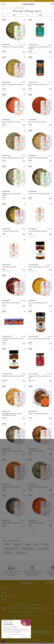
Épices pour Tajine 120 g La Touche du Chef (39, 339)
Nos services (27, 600)
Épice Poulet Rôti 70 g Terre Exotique (11, 122)
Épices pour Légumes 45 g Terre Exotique (12, 84)
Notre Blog (27, 592)
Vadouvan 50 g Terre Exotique (36, 451)
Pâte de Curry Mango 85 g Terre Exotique (39, 414)
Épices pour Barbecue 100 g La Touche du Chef (39, 85)
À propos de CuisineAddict (27, 596)
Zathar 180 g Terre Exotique (9, 267)
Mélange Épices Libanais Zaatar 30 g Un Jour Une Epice (40, 48)
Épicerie (7, 8)
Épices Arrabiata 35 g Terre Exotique (11, 303)
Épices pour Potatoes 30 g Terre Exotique (12, 523)
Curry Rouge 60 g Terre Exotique (37, 523)
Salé (11, 8)
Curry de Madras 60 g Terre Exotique (38, 303)
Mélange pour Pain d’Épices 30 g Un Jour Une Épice (40, 377)
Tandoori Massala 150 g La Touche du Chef (39, 267)
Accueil (3, 8)
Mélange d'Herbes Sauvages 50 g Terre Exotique (12, 194)
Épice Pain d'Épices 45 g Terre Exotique (38, 158)
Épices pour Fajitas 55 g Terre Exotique (12, 487)
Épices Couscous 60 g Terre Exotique (38, 122)
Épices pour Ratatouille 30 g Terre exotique (13, 158)
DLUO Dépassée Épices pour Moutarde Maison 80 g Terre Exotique (12, 414)
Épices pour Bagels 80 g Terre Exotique (38, 487)
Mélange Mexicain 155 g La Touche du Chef (13, 376)
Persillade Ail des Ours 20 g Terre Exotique (13, 47)
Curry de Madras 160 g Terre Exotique (38, 231)
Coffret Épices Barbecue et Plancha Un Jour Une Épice (13, 339)
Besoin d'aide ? (27, 588)
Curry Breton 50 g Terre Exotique (11, 231)
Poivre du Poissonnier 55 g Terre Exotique (12, 451)
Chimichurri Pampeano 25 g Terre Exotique (39, 194)
